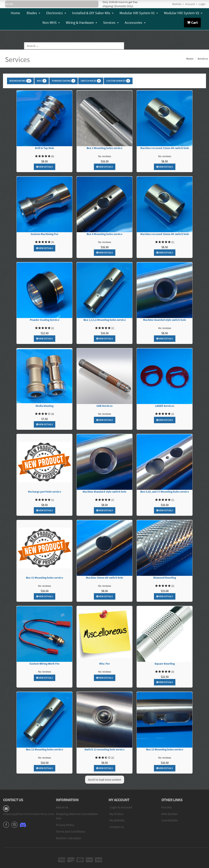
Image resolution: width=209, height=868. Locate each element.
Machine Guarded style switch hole (165, 320)
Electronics (56, 13)
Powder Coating (64, 81)
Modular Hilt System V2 (183, 13)
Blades (33, 13)
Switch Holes (91, 81)
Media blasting (45, 406)
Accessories (135, 22)
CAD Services (104, 406)
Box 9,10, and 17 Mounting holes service (165, 492)
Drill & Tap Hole (45, 148)
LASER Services (165, 406)
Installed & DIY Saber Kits (93, 13)
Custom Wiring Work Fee (44, 664)
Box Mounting (20, 81)
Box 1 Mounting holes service (104, 148)
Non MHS (51, 22)
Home (15, 13)
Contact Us (117, 827)
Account (190, 4)
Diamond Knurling (165, 578)
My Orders (116, 814)
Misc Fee (104, 664)
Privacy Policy (65, 825)
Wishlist (177, 4)
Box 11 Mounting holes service (45, 578)
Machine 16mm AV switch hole (104, 578)
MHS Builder (170, 814)
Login (202, 4)
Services (111, 22)
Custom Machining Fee (44, 234)
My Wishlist (117, 820)
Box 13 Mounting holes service (165, 749)
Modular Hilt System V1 (139, 13)
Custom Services (118, 81)
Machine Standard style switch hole (104, 492)
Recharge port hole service (45, 492)
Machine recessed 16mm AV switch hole (165, 234)
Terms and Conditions (71, 831)
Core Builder (170, 820)
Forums (167, 807)
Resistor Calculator (69, 838)
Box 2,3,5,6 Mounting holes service (105, 320)
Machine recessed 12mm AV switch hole (165, 148)
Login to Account (121, 807)
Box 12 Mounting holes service (45, 749)
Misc (42, 81)
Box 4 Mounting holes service (104, 234)
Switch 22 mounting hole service (104, 749)
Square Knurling (165, 664)
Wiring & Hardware (81, 22)
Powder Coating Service (45, 320)
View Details (45, 167)
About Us (62, 807)
